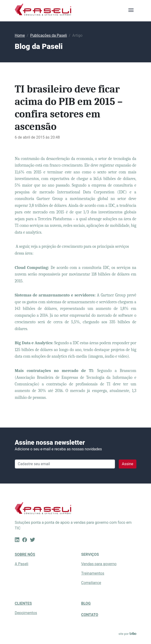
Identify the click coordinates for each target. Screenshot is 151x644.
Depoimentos (26, 613)
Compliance (91, 583)
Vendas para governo (99, 564)
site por (127, 634)
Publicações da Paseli (49, 35)
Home (20, 35)
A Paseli (22, 564)
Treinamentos (93, 573)
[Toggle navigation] (131, 10)
